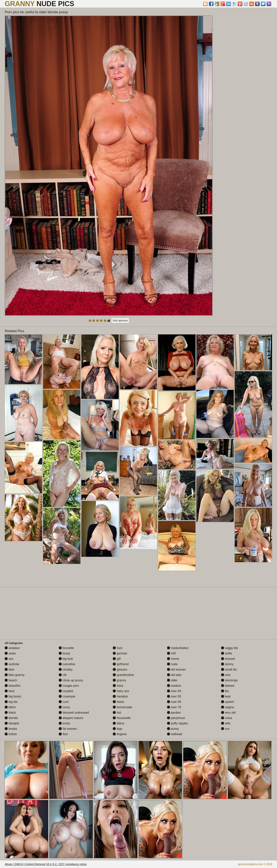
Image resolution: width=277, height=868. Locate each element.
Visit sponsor (120, 320)
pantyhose (176, 718)
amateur (12, 648)
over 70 (174, 707)
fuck (118, 648)
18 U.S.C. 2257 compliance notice (66, 864)
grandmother (123, 675)
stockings (229, 680)
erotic (64, 723)
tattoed (228, 686)
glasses (120, 670)
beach (11, 680)
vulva (227, 718)
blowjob (12, 723)
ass (9, 659)
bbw (9, 670)
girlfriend (121, 664)
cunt (64, 702)
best (10, 691)
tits (225, 691)
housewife (122, 718)
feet (63, 734)
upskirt (228, 702)
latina (118, 723)
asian (10, 653)
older (172, 680)
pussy (173, 729)
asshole (12, 664)
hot (117, 713)
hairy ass (121, 691)
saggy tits (229, 648)
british (11, 734)
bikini (10, 707)
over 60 (174, 702)
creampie (67, 696)
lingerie (120, 734)
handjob (120, 696)
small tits (229, 670)
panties (174, 713)
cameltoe (67, 664)
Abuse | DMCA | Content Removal (25, 864)
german (120, 653)
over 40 (174, 691)
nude (172, 664)
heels (118, 702)
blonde (11, 718)
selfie (227, 653)
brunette (66, 648)
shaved (228, 659)
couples (66, 691)
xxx (225, 729)
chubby (66, 670)
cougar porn (69, 686)
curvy (64, 707)
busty (64, 653)
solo (226, 675)
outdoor (174, 686)
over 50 (174, 696)
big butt (66, 659)
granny (119, 680)
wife (226, 723)
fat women (68, 729)
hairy (118, 686)
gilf (117, 659)
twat (226, 696)
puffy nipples (178, 723)
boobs (11, 729)
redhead (175, 734)
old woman (176, 670)
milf (171, 653)
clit (63, 675)
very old (228, 713)
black (10, 713)
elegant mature (71, 718)
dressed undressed (74, 713)
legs (118, 729)
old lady (174, 675)
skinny (227, 664)
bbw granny (15, 675)
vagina (228, 707)
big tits (11, 702)
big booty (13, 696)
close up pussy (71, 680)
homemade (122, 707)
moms (173, 659)
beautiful (12, 686)
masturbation (178, 648)
